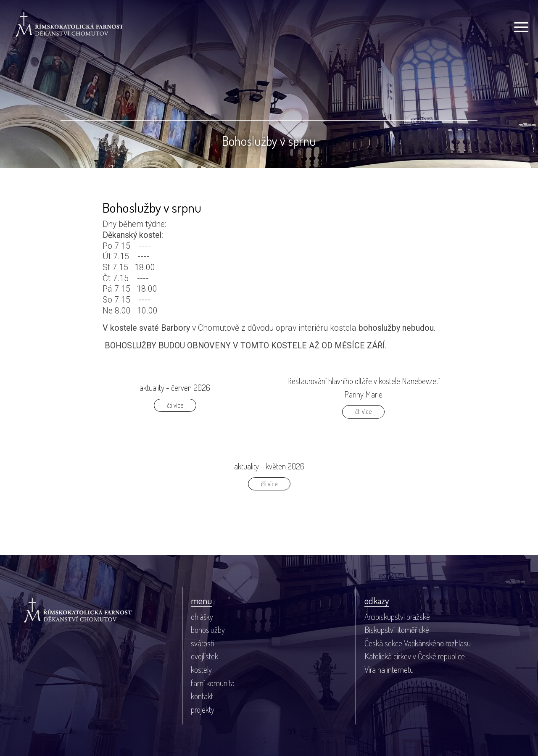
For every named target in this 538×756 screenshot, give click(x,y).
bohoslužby (208, 630)
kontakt (202, 696)
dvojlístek (204, 656)
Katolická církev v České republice (415, 656)
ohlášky (202, 617)
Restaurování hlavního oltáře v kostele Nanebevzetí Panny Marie (363, 388)
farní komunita (213, 683)
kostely (201, 670)
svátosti (202, 643)
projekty (203, 710)
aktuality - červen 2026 (175, 388)
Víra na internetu (389, 670)
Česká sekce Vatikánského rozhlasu (418, 643)
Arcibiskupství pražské (397, 617)
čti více (175, 405)
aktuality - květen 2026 (269, 466)
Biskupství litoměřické (397, 630)
